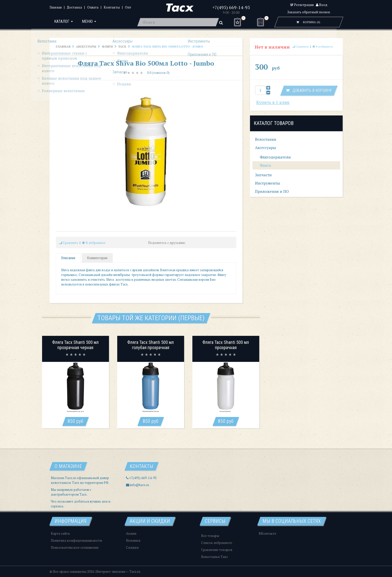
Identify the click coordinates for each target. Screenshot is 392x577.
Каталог (64, 22)
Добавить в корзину (309, 91)
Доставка (74, 7)
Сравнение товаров (217, 550)
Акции (131, 533)
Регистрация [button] (302, 5)
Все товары (210, 536)
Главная (56, 7)
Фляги (107, 46)
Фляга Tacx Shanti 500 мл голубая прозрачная (151, 345)
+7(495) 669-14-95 (231, 7)
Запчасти (263, 175)
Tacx (122, 46)
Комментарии (97, 258)
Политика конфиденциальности (76, 540)
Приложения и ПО (272, 191)
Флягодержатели (275, 157)
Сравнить (69, 243)
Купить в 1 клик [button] (273, 102)
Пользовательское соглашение (75, 547)
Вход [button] (322, 5)
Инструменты (268, 183)
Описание (68, 258)
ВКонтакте (268, 533)
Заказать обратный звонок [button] (309, 12)
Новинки (133, 540)
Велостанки (266, 139)
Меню (91, 22)
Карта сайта (60, 533)
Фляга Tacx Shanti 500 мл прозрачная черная (75, 345)
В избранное (94, 243)
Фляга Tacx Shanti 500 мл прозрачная (226, 345)
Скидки (132, 547)
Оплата (93, 7)
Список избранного (217, 543)
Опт (128, 7)
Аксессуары (86, 46)
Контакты (112, 7)
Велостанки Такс (215, 557)
